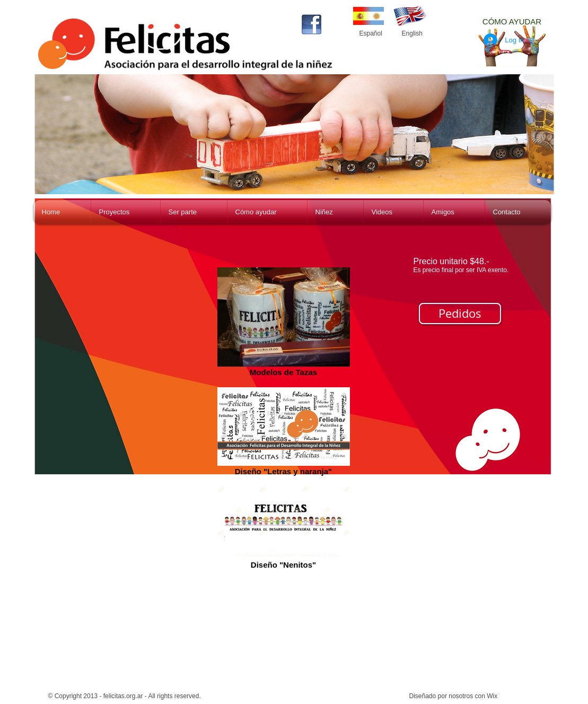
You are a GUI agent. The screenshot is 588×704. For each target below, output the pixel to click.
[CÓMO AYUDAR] (512, 21)
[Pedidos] (460, 314)
